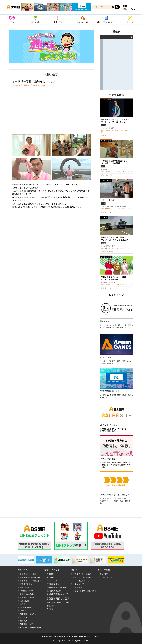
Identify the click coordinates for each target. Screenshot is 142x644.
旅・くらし (36, 22)
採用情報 (50, 577)
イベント (24, 617)
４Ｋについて (79, 584)
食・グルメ (107, 175)
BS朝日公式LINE (27, 591)
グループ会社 (104, 570)
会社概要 (50, 574)
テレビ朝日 (104, 574)
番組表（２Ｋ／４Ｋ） (29, 574)
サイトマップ (79, 587)
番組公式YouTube (27, 594)
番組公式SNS (25, 587)
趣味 (105, 136)
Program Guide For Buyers (31, 627)
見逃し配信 (24, 601)
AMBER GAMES (26, 607)
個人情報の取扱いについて (57, 594)
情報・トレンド (108, 212)
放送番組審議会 (53, 584)
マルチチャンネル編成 (82, 574)
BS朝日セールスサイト (29, 614)
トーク (115, 175)
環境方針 (50, 606)
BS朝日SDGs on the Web (30, 577)
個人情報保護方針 (54, 591)
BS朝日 (13, 7)
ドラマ (12, 22)
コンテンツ (23, 570)
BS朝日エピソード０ (28, 597)
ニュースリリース (54, 581)
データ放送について (81, 581)
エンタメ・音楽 (83, 22)
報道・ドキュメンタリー (106, 22)
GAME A (23, 611)
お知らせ (75, 570)
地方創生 (24, 604)
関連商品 (24, 621)
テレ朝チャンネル (107, 577)
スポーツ (130, 22)
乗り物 (111, 252)
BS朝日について (52, 570)
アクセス (50, 609)
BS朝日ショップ (26, 624)
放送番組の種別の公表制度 (57, 587)
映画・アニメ (59, 22)
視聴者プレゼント (27, 584)
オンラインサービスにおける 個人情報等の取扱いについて (57, 598)
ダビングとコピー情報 (82, 577)
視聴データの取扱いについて (58, 602)
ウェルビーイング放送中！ (31, 581)
